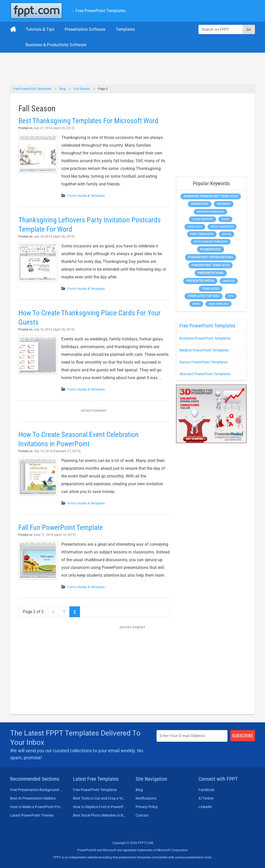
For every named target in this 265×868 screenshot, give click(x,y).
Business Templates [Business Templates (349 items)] (211, 212)
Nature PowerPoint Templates (203, 362)
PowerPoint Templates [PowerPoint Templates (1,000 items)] (211, 265)
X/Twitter (206, 798)
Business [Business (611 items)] (224, 204)
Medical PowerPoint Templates (204, 350)
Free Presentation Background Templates (37, 790)
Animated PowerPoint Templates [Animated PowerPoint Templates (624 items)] (211, 196)
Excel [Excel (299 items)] (225, 219)
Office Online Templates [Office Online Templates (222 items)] (211, 242)
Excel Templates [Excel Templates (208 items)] (222, 227)
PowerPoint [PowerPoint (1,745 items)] (211, 249)
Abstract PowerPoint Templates (205, 374)
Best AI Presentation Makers (33, 798)
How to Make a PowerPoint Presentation (37, 807)
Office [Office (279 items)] (227, 234)
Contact (142, 815)
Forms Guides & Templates (86, 196)
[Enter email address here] (192, 736)
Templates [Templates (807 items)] (211, 289)
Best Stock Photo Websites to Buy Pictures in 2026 (100, 815)
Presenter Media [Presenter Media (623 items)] (200, 281)
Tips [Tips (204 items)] (231, 296)
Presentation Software (85, 29)
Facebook (206, 790)
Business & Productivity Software (56, 45)
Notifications (146, 798)
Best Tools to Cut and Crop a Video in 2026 (100, 798)
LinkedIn (205, 807)
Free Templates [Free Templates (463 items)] (202, 234)
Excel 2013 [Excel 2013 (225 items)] (195, 227)
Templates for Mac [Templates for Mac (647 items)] (204, 296)
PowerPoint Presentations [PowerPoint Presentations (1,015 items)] (211, 257)
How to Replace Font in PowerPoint (100, 807)
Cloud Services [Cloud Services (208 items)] (203, 219)
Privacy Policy (147, 807)
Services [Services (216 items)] (229, 281)
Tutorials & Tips (40, 29)
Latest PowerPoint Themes (32, 815)
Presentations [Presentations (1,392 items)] (211, 273)
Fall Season (82, 89)
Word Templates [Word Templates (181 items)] (219, 304)
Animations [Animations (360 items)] (200, 204)
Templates (125, 29)
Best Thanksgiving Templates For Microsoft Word (88, 121)
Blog (63, 89)
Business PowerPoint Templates (205, 338)
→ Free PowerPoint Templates (98, 11)
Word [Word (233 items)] (196, 304)
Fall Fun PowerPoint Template (61, 527)
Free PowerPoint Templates (32, 89)
